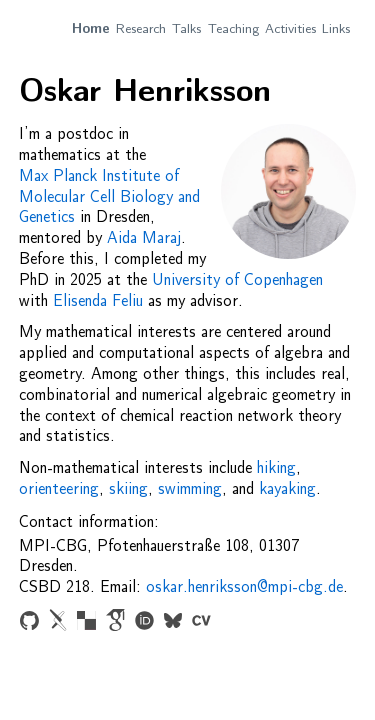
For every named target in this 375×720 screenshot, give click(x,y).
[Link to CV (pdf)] (201, 623)
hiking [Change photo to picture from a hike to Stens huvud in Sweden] (276, 468)
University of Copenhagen (237, 280)
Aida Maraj (144, 238)
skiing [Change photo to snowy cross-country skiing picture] (128, 489)
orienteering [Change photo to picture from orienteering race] (59, 489)
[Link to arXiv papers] (57, 623)
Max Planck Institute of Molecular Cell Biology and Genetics (109, 197)
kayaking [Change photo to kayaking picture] (287, 489)
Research (141, 28)
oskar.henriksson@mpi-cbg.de (244, 587)
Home (91, 29)
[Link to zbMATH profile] (86, 623)
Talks (186, 28)
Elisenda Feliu (98, 301)
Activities (290, 28)
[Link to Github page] (29, 623)
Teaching (233, 28)
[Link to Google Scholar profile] (115, 622)
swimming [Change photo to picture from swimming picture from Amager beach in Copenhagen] (190, 489)
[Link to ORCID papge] (144, 623)
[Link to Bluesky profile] (172, 623)
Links (336, 28)
